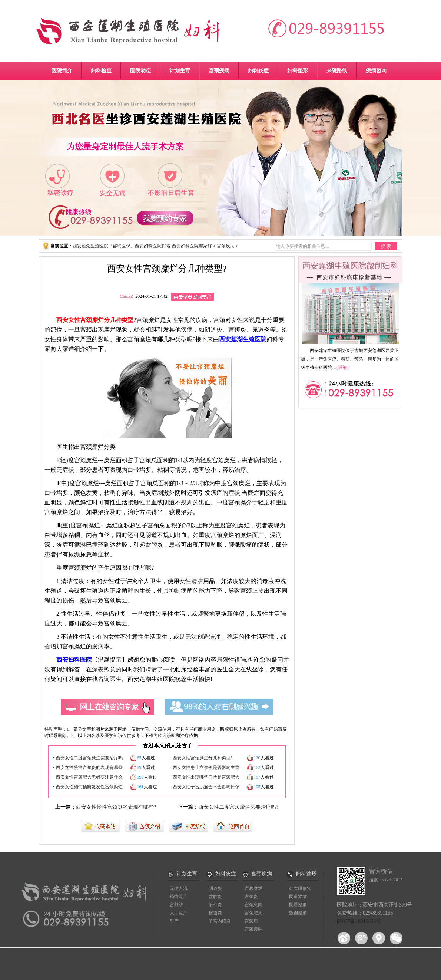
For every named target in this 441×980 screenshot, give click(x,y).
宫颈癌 (251, 921)
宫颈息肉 (253, 905)
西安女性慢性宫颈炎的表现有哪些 (89, 767)
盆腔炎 (215, 897)
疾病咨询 (376, 71)
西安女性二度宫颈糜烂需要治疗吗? (238, 807)
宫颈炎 (251, 897)
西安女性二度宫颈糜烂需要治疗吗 (89, 758)
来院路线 (337, 71)
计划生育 (180, 71)
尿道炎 (215, 913)
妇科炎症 (258, 71)
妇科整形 (298, 71)
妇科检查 (101, 71)
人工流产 (179, 913)
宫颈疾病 (219, 71)
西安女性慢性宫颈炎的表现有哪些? (116, 807)
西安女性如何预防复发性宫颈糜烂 (89, 787)
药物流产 (179, 897)
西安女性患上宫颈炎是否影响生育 (206, 767)
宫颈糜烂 (253, 888)
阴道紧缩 (298, 897)
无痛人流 (179, 888)
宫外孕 (176, 905)
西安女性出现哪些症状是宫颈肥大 (206, 777)
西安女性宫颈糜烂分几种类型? (203, 758)
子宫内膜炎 (220, 921)
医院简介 (62, 71)
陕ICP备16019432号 (359, 921)
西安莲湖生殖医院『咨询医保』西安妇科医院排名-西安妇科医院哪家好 (142, 246)
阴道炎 (215, 888)
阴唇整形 (298, 905)
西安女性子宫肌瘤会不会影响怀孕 (206, 787)
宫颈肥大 (253, 913)
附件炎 (215, 905)
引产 (174, 921)
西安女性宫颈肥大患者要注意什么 (89, 777)
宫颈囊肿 (253, 929)
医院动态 (140, 71)
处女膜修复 (300, 888)
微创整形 (298, 913)
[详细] (342, 368)
